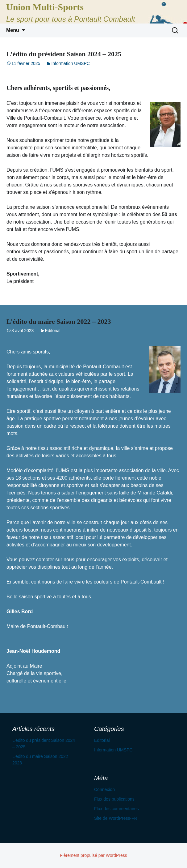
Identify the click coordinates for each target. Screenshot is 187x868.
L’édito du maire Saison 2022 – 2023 (59, 321)
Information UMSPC (70, 63)
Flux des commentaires (116, 809)
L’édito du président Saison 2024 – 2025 (64, 54)
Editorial (53, 331)
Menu (13, 30)
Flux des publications (114, 799)
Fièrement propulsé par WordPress (93, 855)
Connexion (104, 789)
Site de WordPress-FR (116, 818)
